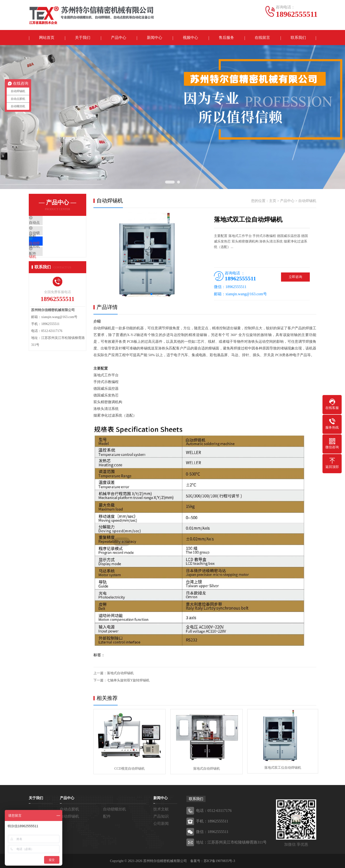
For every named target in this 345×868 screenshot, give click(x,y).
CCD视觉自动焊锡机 (129, 768)
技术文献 (161, 809)
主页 (273, 201)
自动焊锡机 (49, 252)
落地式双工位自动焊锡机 (280, 768)
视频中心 (190, 38)
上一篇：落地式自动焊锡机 (114, 674)
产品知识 (161, 816)
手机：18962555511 (212, 821)
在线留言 (262, 38)
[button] (151, 295)
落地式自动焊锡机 (205, 768)
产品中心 (119, 38)
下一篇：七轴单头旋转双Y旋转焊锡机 (121, 681)
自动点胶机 (49, 224)
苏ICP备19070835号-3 (219, 861)
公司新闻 (161, 823)
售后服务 (226, 38)
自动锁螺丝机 (51, 238)
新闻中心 (155, 38)
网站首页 (47, 38)
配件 (44, 266)
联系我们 (298, 38)
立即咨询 (295, 277)
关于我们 (83, 38)
